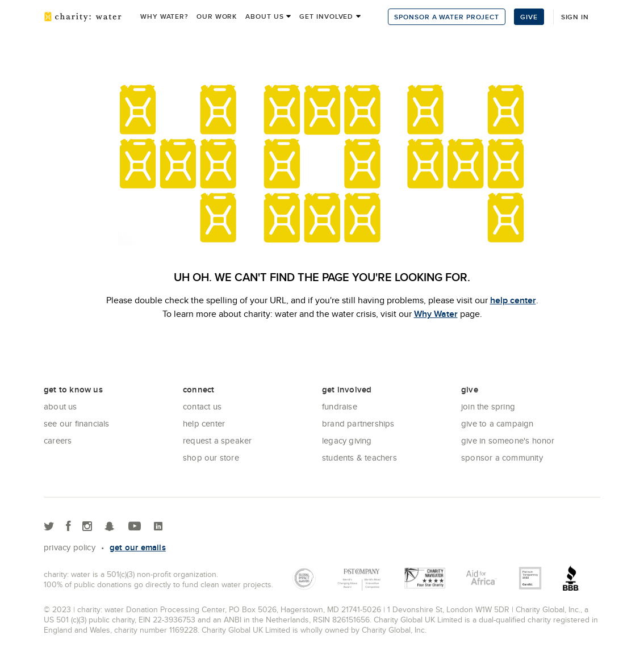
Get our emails (138, 547)
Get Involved (326, 16)
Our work (217, 16)
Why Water (436, 314)
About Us (60, 406)
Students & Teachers (359, 457)
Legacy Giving (347, 440)
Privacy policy (70, 547)
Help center (204, 423)
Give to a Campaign (497, 423)
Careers (58, 440)
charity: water (83, 16)
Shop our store (211, 457)
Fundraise (340, 406)
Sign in (575, 17)
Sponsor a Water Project (447, 17)
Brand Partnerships (358, 423)
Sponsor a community (502, 457)
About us (264, 16)
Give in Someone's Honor (508, 440)
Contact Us (202, 406)
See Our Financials (77, 423)
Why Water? (164, 16)
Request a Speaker (217, 440)
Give (529, 17)
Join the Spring (488, 406)
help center (513, 300)
